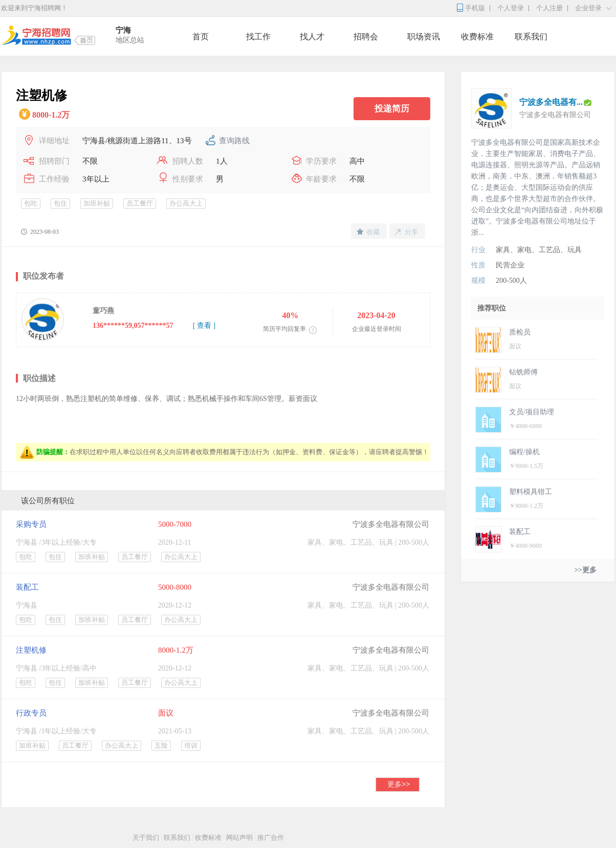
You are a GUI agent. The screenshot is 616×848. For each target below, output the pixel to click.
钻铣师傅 (523, 372)
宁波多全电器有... (551, 102)
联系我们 (531, 37)
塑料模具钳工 (531, 492)
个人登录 (511, 8)
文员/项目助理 (532, 412)
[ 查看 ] (204, 326)
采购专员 (31, 524)
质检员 (520, 332)
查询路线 (234, 141)
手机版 (475, 8)
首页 (201, 37)
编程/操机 (524, 452)
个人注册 (549, 8)
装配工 (27, 587)
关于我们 (146, 838)
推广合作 (271, 838)
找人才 (312, 37)
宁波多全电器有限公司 (391, 524)
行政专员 (31, 713)
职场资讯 (424, 37)
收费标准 (477, 37)
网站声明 (239, 838)
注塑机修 (31, 650)
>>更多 (585, 570)
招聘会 (366, 37)
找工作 (258, 37)
